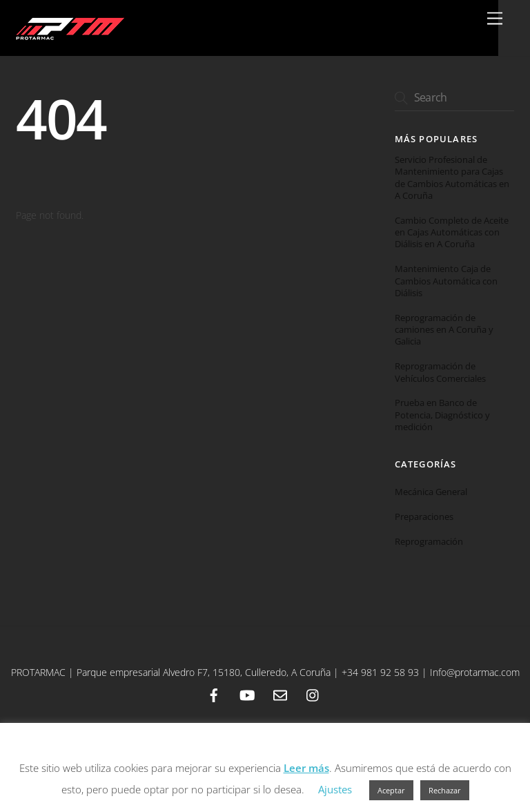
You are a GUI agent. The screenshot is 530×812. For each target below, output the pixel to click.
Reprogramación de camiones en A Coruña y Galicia (444, 330)
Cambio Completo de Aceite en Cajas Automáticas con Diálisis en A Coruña (452, 233)
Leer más (306, 768)
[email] (280, 694)
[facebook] (214, 694)
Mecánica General (431, 492)
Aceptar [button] (391, 790)
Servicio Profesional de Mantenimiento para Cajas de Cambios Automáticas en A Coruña (452, 178)
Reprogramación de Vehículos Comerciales (440, 372)
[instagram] (313, 694)
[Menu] (495, 19)
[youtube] (247, 694)
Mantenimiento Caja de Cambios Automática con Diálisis (446, 281)
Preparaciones (424, 516)
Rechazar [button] (445, 790)
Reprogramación (429, 541)
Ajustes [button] (335, 789)
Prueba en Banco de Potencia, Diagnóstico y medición (442, 415)
